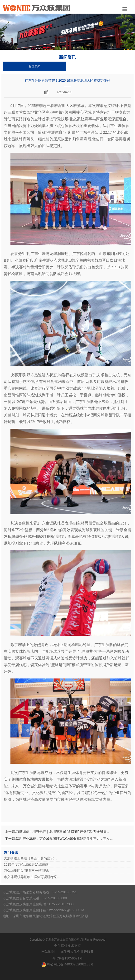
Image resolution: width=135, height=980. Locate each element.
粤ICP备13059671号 (67, 958)
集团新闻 (34, 67)
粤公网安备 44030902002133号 (70, 964)
